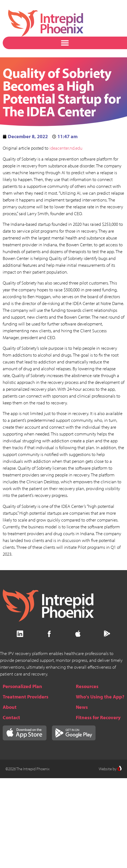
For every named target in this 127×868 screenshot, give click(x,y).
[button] (65, 43)
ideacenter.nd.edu (66, 148)
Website (105, 769)
